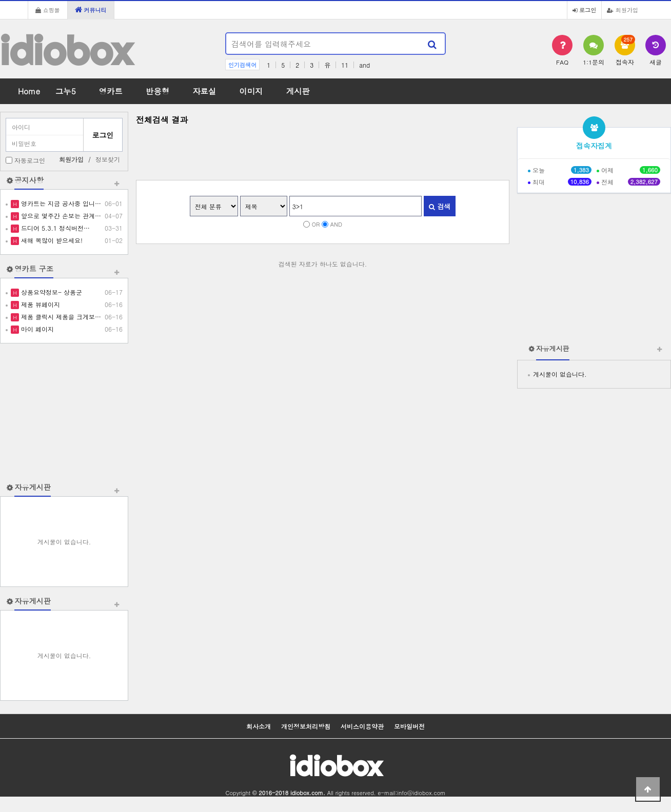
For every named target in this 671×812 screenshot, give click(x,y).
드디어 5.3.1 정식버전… (54, 228)
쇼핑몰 (48, 10)
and (364, 65)
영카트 (111, 91)
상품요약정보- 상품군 (51, 292)
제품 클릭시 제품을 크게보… (60, 317)
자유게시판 (33, 487)
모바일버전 (409, 726)
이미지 (251, 91)
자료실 (204, 91)
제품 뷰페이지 (40, 304)
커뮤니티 (91, 10)
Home (29, 91)
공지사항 (29, 180)
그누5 (66, 91)
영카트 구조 (34, 269)
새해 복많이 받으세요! (51, 240)
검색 (440, 206)
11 (345, 65)
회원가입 (623, 10)
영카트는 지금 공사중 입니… (60, 203)
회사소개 (259, 726)
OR (316, 224)
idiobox (66, 50)
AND (336, 224)
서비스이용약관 (362, 726)
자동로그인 (30, 160)
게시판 (298, 91)
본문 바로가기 (0, 0)
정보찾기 (108, 159)
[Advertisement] (64, 413)
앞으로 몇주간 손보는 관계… (60, 216)
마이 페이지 (36, 329)
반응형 (157, 91)
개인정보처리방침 (306, 726)
